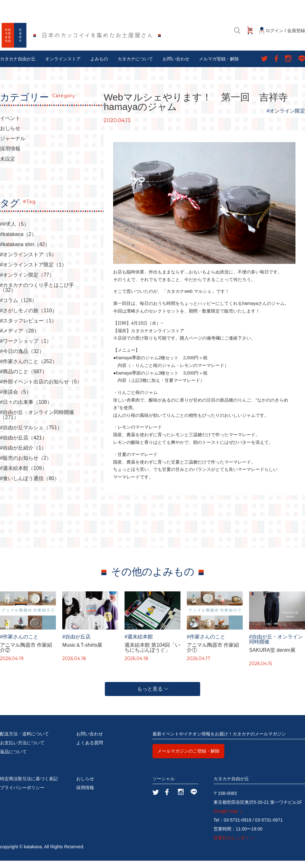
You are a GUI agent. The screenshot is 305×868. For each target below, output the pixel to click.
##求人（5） (14, 232)
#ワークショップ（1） (26, 349)
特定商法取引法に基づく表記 (29, 786)
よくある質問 (90, 750)
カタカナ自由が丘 (18, 66)
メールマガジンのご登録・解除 (188, 758)
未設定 (8, 167)
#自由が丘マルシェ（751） (31, 435)
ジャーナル (13, 146)
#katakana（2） (18, 242)
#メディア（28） (20, 339)
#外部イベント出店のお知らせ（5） (41, 389)
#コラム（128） (18, 308)
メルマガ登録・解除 (219, 66)
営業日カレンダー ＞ (234, 845)
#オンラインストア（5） (28, 262)
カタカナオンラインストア (158, 338)
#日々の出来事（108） (26, 410)
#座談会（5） (16, 400)
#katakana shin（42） (25, 252)
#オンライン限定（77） (27, 283)
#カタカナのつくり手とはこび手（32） (37, 295)
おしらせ (10, 136)
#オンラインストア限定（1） (33, 272)
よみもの (99, 66)
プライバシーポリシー (22, 795)
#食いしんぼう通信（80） (30, 486)
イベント (10, 126)
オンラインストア (63, 66)
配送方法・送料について (24, 741)
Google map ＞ (228, 818)
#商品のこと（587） (24, 379)
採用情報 (10, 156)
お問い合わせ (176, 66)
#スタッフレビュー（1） (28, 328)
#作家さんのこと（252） (29, 369)
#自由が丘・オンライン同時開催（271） (37, 423)
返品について (13, 759)
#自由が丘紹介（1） (23, 456)
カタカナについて (135, 66)
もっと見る (153, 696)
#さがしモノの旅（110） (29, 318)
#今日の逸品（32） (22, 359)
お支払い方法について (22, 750)
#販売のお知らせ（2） (26, 466)
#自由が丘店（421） (24, 445)
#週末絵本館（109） (24, 476)
